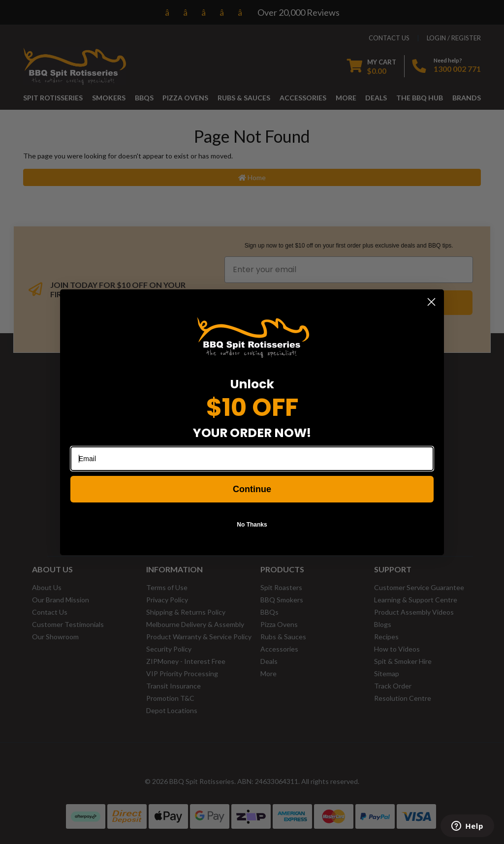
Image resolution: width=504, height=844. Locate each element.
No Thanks (252, 525)
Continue (252, 489)
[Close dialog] (431, 302)
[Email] (252, 459)
